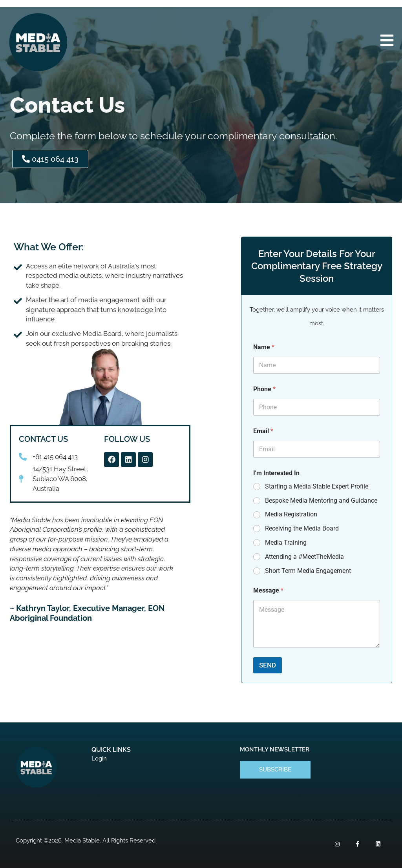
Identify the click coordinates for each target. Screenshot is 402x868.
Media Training (286, 542)
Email (263, 431)
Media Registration (291, 514)
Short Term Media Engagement (308, 571)
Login (99, 759)
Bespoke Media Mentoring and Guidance (321, 501)
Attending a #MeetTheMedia (304, 557)
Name (264, 347)
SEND (268, 665)
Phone (264, 389)
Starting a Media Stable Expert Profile (317, 486)
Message (268, 590)
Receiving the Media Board (302, 528)
